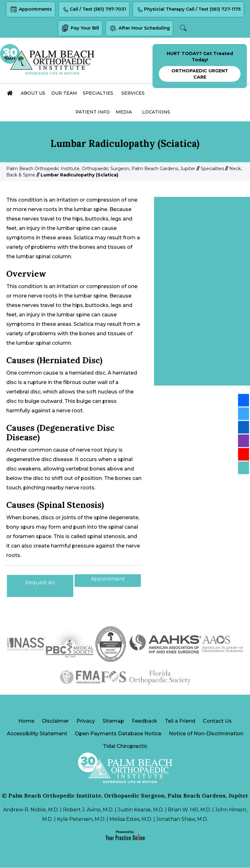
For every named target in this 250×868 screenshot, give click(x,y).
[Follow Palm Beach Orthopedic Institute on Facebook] (244, 400)
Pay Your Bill (80, 29)
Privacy (86, 721)
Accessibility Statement (37, 734)
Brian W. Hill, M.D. (189, 810)
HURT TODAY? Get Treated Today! (200, 66)
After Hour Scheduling (139, 29)
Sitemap (113, 721)
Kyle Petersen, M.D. (81, 819)
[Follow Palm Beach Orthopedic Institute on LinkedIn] (244, 427)
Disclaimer (55, 721)
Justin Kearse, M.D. (141, 810)
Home (26, 721)
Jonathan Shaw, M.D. (182, 819)
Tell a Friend (180, 721)
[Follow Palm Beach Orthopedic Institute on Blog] (244, 468)
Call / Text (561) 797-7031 (94, 10)
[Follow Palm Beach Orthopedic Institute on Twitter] (244, 414)
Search (184, 28)
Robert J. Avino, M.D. (88, 810)
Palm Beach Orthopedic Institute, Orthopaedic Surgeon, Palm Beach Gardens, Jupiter (101, 169)
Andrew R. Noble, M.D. (31, 810)
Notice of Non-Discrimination (206, 734)
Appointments (30, 10)
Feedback (144, 721)
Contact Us (217, 721)
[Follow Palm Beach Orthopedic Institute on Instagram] (244, 441)
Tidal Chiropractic (125, 746)
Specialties (212, 169)
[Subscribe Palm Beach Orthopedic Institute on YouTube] (244, 454)
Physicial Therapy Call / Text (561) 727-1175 (189, 10)
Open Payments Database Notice (118, 734)
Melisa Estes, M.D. (131, 819)
